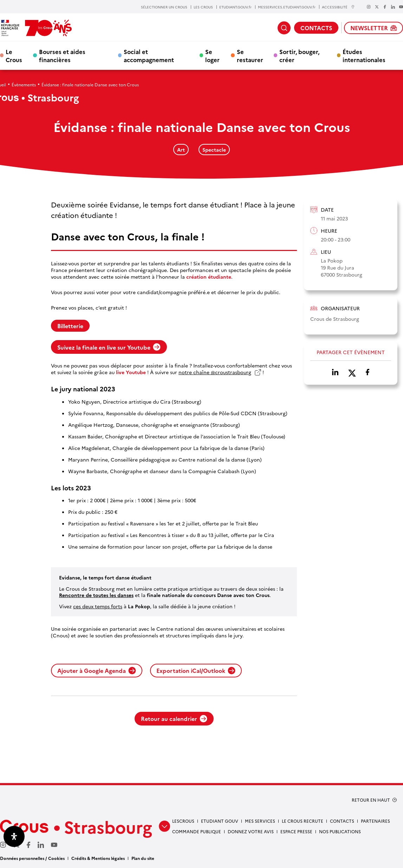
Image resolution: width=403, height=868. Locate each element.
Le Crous (14, 55)
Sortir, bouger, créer (299, 55)
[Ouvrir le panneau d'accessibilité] (14, 836)
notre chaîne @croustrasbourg (215, 372)
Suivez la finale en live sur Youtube (109, 347)
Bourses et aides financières (62, 55)
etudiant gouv (220, 821)
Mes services (260, 821)
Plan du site (143, 858)
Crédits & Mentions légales (98, 858)
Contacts (342, 821)
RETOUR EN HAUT (371, 800)
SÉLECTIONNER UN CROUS (164, 7)
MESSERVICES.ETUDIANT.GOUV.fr (287, 7)
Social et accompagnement (149, 55)
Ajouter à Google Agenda (97, 670)
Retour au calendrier (174, 718)
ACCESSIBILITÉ (338, 7)
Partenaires (375, 821)
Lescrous (183, 821)
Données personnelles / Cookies (32, 858)
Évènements (24, 84)
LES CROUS (203, 7)
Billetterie (70, 326)
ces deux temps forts (98, 606)
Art (181, 150)
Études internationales (364, 55)
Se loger (212, 55)
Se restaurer (250, 55)
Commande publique (197, 831)
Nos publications (340, 831)
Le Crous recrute (303, 821)
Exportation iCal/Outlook (196, 670)
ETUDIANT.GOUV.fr (235, 7)
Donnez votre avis (251, 831)
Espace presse (296, 831)
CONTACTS (316, 28)
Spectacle (214, 150)
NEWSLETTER (373, 28)
